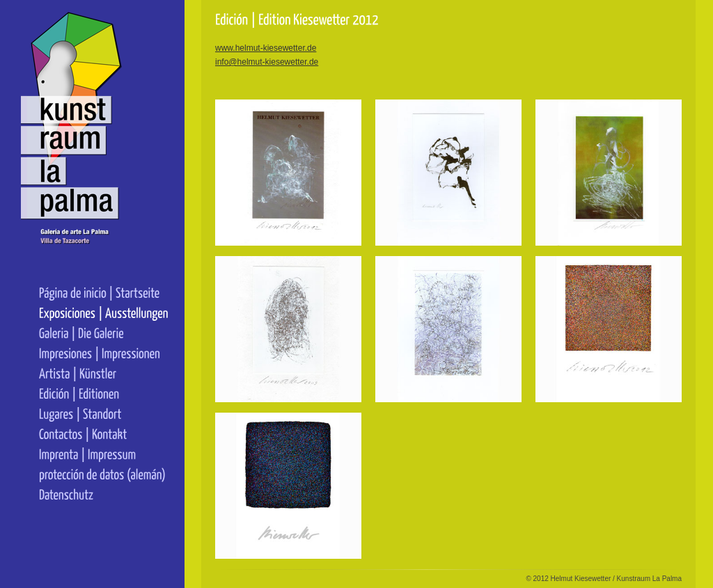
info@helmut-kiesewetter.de (267, 62)
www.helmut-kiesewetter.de (266, 48)
